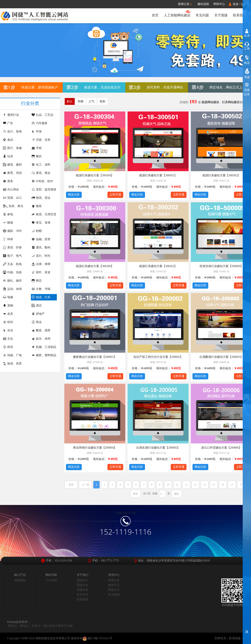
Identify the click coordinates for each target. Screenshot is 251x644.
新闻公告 (187, 4)
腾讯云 (24, 626)
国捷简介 (83, 580)
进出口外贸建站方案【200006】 (221, 448)
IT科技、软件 (42, 181)
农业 (8, 330)
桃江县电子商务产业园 (58, 626)
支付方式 (83, 595)
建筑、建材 (12, 165)
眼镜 (8, 223)
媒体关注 (114, 585)
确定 (177, 494)
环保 (37, 131)
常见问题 (202, 15)
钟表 (8, 239)
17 (232, 485)
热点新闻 (114, 595)
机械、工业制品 (44, 347)
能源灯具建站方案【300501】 (158, 175)
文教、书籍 (41, 289)
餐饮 (37, 156)
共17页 (147, 494)
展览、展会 (41, 173)
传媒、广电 (12, 355)
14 (205, 485)
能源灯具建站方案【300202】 (158, 266)
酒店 (37, 306)
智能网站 (20, 580)
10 (168, 485)
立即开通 (115, 195)
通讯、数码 (41, 248)
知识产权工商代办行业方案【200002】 (158, 357)
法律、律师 (41, 264)
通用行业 (11, 115)
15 (214, 485)
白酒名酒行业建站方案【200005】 (158, 448)
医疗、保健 (12, 148)
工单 (247, 49)
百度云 (36, 626)
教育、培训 (12, 173)
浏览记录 (247, 92)
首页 (155, 15)
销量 (81, 101)
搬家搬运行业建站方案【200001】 (95, 357)
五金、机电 (12, 264)
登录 (236, 4)
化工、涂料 (41, 165)
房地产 (38, 314)
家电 (8, 214)
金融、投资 (41, 239)
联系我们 (240, 15)
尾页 (135, 494)
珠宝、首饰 (41, 223)
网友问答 (74, 195)
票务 (8, 181)
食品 (8, 140)
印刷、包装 (12, 272)
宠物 (8, 306)
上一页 (85, 485)
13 (195, 485)
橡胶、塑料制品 (44, 355)
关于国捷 (221, 15)
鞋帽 (37, 231)
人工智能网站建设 (177, 15)
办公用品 (11, 189)
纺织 (8, 322)
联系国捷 (83, 599)
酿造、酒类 (41, 330)
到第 (155, 494)
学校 (37, 148)
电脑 (8, 297)
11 (177, 485)
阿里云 (12, 626)
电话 (247, 63)
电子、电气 (12, 256)
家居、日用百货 (44, 214)
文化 (8, 339)
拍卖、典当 (13, 206)
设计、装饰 (12, 131)
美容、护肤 (12, 248)
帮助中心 (219, 4)
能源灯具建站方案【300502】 (221, 175)
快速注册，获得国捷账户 (40, 87)
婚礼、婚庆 (12, 281)
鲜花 (8, 347)
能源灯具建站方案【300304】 (95, 175)
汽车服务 (40, 123)
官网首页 (220, 638)
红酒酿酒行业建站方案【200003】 (221, 357)
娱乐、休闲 (41, 339)
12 (186, 485)
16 (223, 485)
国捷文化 (83, 585)
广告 (8, 123)
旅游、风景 (12, 364)
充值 (247, 77)
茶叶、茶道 (41, 272)
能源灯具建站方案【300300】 (95, 266)
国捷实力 (114, 590)
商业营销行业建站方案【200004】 (95, 448)
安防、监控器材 (44, 189)
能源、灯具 (41, 297)
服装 (37, 206)
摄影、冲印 (12, 231)
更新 (102, 101)
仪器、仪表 (41, 140)
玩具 (8, 156)
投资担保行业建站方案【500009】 (221, 266)
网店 (37, 281)
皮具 (8, 314)
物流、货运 (41, 198)
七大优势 (51, 580)
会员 (247, 36)
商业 (37, 322)
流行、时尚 (41, 256)
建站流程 (203, 4)
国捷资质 (83, 590)
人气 (91, 101)
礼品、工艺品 (42, 115)
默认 (70, 101)
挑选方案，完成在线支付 (102, 87)
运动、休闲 (12, 289)
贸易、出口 (12, 198)
